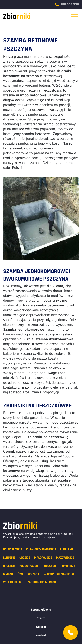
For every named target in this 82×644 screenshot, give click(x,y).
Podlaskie (49, 566)
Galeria (41, 627)
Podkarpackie (29, 566)
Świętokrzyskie (29, 574)
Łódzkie (25, 558)
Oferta (41, 618)
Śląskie (8, 574)
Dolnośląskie (13, 549)
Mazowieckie (65, 558)
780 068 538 (67, 4)
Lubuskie (9, 558)
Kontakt (41, 635)
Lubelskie (67, 549)
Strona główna (41, 610)
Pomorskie (68, 566)
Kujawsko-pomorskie (41, 549)
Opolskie (9, 566)
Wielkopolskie (13, 582)
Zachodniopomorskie (42, 582)
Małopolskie (43, 558)
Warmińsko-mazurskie (60, 574)
